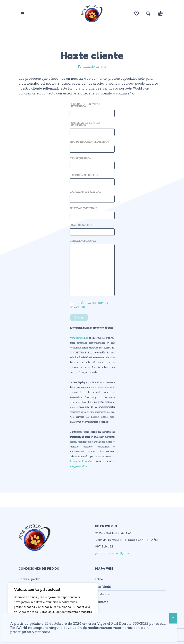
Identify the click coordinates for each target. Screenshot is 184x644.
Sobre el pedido (29, 579)
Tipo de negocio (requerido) (92, 146)
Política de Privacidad (81, 461)
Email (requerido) (92, 229)
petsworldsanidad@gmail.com (116, 553)
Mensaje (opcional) (92, 268)
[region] (53, 609)
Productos (102, 594)
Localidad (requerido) (92, 196)
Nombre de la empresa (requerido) (92, 128)
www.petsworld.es (79, 338)
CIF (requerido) (92, 162)
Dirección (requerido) (92, 179)
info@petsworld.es (78, 466)
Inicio (99, 579)
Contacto (102, 602)
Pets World (103, 587)
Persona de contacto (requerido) (92, 109)
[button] (23, 14)
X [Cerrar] (173, 618)
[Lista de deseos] (137, 14)
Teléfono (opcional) (92, 212)
